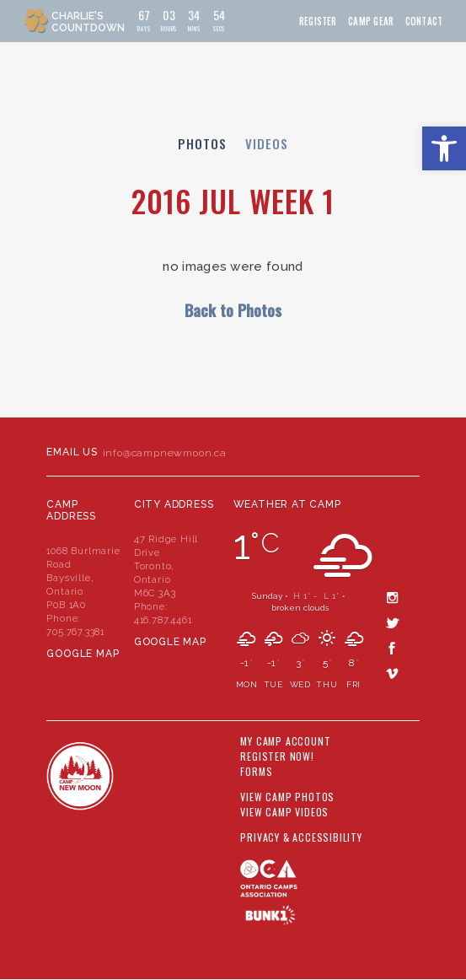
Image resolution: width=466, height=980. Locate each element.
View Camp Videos (284, 812)
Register (318, 22)
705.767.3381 (75, 632)
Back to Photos (233, 310)
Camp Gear (371, 22)
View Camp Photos (287, 797)
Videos (267, 143)
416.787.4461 (163, 620)
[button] (444, 148)
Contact (424, 22)
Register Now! (277, 757)
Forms (256, 772)
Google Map (83, 654)
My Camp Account (285, 741)
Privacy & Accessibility (301, 837)
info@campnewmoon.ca (165, 453)
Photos (202, 143)
